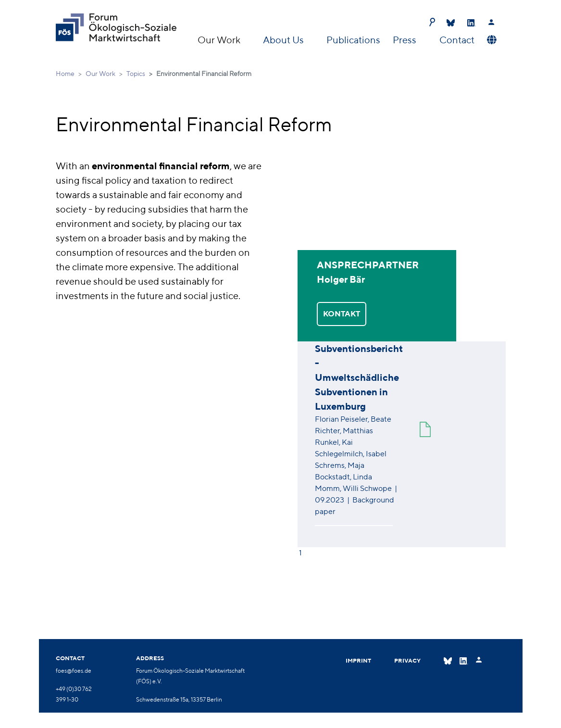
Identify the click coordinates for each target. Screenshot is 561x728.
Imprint (358, 660)
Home (65, 74)
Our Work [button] (220, 40)
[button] (491, 40)
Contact (457, 40)
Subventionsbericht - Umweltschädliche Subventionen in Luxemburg (359, 377)
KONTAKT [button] (342, 314)
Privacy (407, 660)
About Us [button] (284, 40)
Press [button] (405, 40)
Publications (353, 40)
